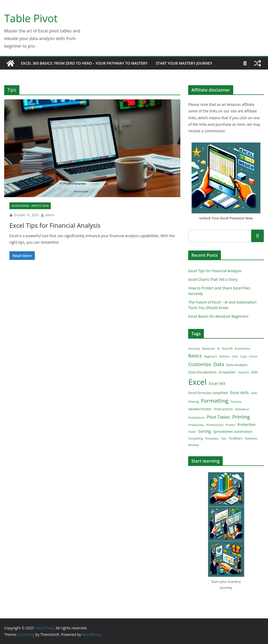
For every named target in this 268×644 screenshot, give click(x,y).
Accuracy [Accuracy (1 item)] (194, 349)
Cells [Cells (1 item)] (235, 356)
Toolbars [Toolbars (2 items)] (235, 438)
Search (258, 236)
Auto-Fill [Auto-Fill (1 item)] (227, 349)
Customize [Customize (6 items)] (200, 364)
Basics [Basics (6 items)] (195, 356)
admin (50, 215)
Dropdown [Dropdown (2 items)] (227, 372)
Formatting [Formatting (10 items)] (215, 401)
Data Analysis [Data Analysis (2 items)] (237, 365)
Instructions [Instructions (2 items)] (223, 409)
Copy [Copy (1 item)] (244, 356)
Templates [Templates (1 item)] (212, 438)
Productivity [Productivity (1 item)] (196, 425)
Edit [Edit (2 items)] (255, 372)
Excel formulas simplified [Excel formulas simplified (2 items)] (208, 393)
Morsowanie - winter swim (30, 206)
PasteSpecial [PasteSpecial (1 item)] (196, 418)
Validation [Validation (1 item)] (251, 438)
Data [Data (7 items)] (219, 364)
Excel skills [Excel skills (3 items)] (239, 392)
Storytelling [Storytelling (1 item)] (196, 438)
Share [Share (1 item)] (192, 432)
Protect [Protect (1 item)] (230, 425)
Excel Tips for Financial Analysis (55, 225)
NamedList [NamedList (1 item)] (242, 409)
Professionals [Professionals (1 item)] (215, 425)
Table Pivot (31, 18)
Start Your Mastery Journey (184, 63)
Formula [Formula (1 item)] (236, 402)
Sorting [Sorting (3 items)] (205, 431)
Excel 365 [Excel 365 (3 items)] (217, 383)
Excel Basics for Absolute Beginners (218, 316)
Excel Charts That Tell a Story (213, 279)
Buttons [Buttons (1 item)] (224, 356)
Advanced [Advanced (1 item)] (208, 349)
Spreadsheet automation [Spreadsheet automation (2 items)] (233, 431)
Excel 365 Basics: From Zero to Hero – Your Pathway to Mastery (84, 63)
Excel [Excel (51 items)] (197, 382)
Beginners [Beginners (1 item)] (211, 356)
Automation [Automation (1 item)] (242, 349)
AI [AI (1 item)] (219, 349)
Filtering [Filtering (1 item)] (193, 402)
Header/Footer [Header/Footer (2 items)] (200, 409)
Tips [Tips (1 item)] (224, 438)
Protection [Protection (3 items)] (246, 424)
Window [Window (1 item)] (193, 445)
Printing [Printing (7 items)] (241, 417)
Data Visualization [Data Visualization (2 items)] (202, 372)
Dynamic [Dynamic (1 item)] (244, 372)
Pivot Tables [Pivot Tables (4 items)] (218, 417)
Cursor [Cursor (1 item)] (253, 356)
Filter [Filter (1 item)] (254, 393)
